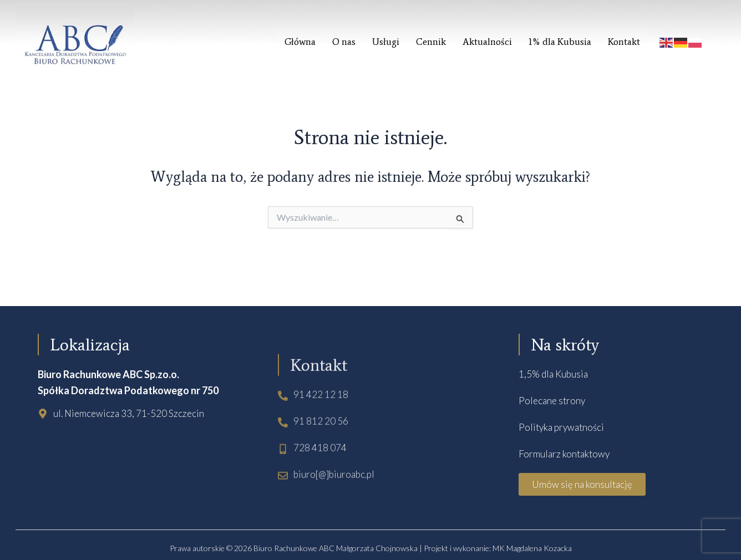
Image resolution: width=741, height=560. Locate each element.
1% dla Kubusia (560, 42)
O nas (344, 42)
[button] (582, 484)
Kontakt (624, 42)
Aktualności (487, 42)
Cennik (431, 42)
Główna (300, 42)
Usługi (386, 42)
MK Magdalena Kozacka (532, 548)
